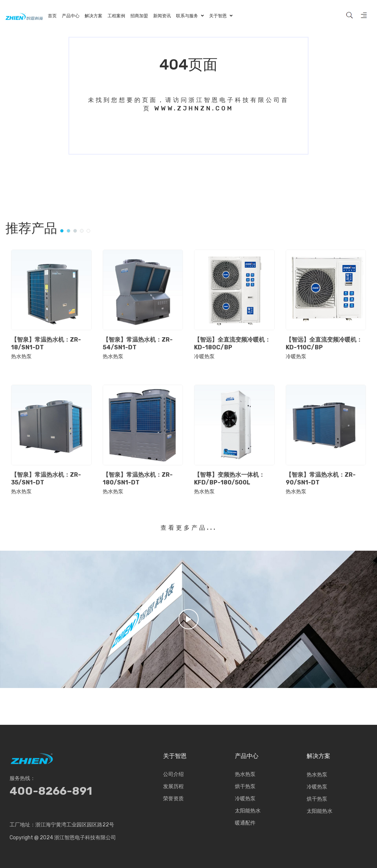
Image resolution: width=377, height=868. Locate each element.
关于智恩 (175, 756)
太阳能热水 (248, 811)
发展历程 (173, 787)
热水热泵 (21, 357)
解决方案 (318, 756)
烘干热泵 (245, 787)
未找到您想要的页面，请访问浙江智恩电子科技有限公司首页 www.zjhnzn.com (188, 104)
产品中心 (247, 756)
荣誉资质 (173, 799)
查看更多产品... (189, 528)
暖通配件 (245, 823)
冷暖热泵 (204, 357)
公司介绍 (173, 775)
